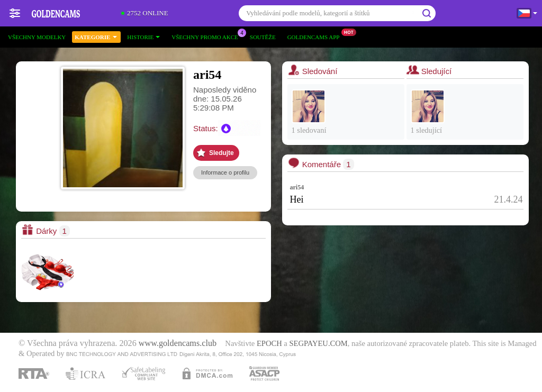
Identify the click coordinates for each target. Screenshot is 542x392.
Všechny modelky (37, 37)
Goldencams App (316, 36)
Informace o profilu (225, 172)
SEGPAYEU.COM (318, 343)
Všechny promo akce (207, 36)
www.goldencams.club (178, 343)
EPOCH (269, 343)
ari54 (297, 187)
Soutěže (263, 37)
